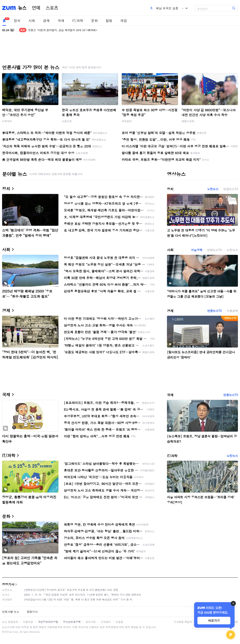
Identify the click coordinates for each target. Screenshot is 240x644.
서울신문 (67, 121)
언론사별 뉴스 (11, 612)
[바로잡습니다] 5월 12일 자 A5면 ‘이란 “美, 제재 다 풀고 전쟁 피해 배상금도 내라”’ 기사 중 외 (78, 599)
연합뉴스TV (231, 189)
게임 (124, 21)
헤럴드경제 (188, 121)
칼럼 (109, 21)
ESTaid (8, 632)
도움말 (119, 622)
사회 (32, 21)
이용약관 (28, 622)
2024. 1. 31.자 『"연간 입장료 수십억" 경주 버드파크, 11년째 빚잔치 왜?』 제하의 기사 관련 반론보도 (83, 595)
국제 (61, 21)
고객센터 (106, 622)
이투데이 (7, 121)
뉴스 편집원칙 (10, 622)
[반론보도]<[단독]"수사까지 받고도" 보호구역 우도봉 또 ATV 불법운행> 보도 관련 (71, 590)
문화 (94, 21)
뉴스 (22, 8)
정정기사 (8, 584)
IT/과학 (78, 21)
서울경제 (197, 250)
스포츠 (52, 8)
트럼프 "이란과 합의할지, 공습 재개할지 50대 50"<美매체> (63, 30)
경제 (46, 21)
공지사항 (91, 622)
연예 (36, 8)
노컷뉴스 (213, 189)
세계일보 (127, 121)
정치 (17, 21)
